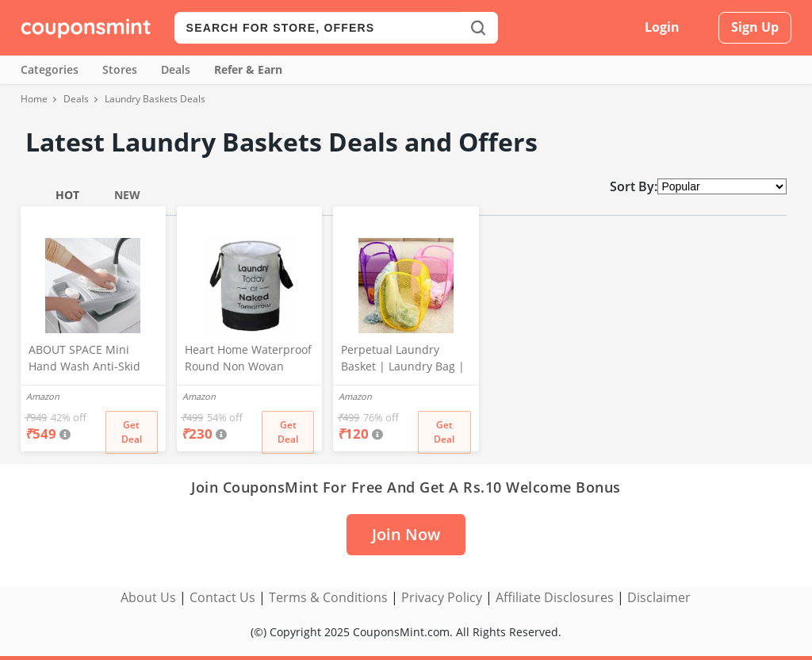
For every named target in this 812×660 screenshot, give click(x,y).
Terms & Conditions (328, 597)
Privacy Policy (442, 597)
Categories (50, 69)
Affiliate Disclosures (555, 597)
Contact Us (222, 597)
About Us (148, 597)
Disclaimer (659, 597)
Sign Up (755, 27)
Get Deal (132, 432)
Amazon (43, 396)
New (127, 195)
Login (662, 27)
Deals (176, 69)
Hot (67, 195)
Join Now (406, 534)
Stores (120, 69)
